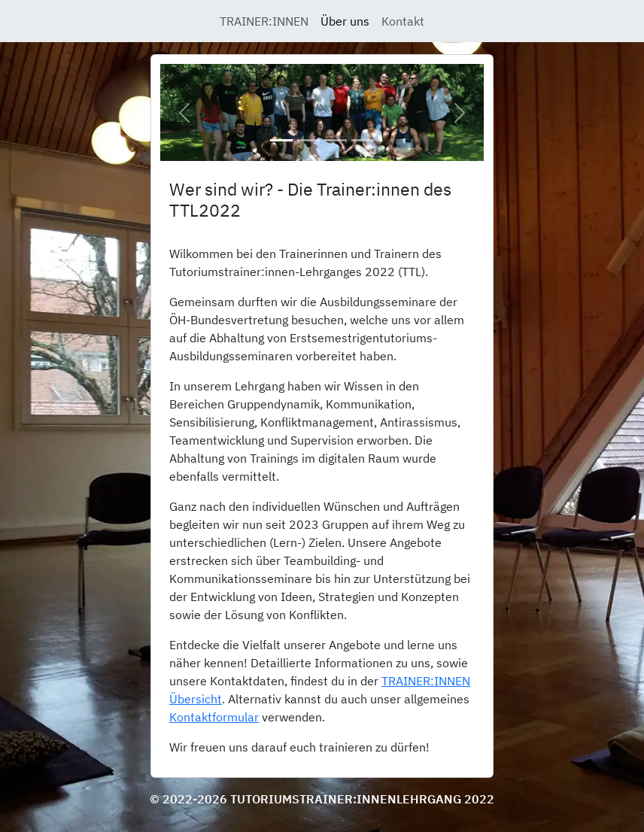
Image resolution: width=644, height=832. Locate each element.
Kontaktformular (214, 717)
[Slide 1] (281, 140)
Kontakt (403, 21)
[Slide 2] (308, 140)
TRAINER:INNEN (264, 21)
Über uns (345, 21)
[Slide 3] (336, 140)
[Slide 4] (363, 140)
